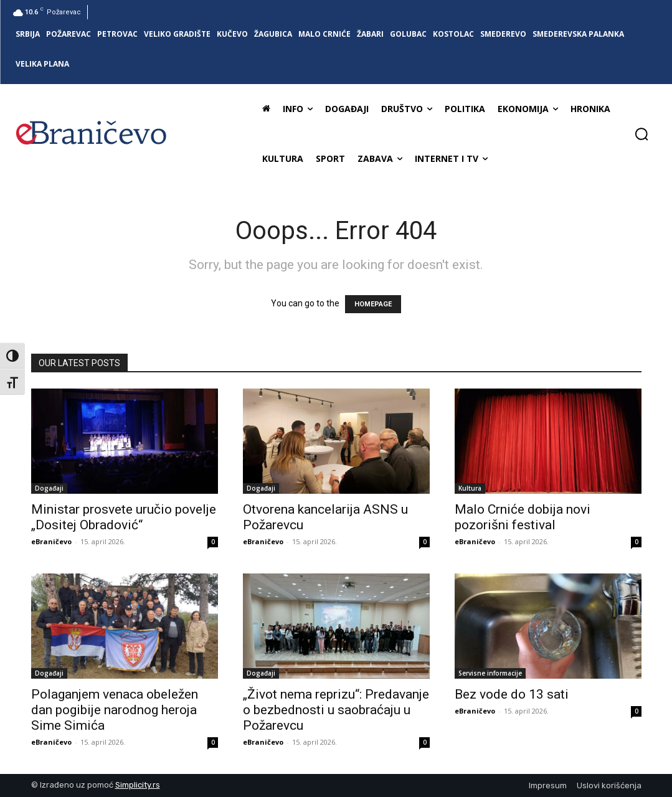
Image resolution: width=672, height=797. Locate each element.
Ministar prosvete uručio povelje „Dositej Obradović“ (124, 517)
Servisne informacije (490, 673)
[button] (641, 134)
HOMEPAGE (373, 304)
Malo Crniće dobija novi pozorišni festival (523, 517)
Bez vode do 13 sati (512, 694)
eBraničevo (51, 541)
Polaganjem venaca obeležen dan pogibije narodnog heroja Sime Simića (115, 710)
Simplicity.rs (138, 785)
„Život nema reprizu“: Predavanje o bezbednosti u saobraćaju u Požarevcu (336, 710)
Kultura (470, 488)
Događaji (49, 488)
